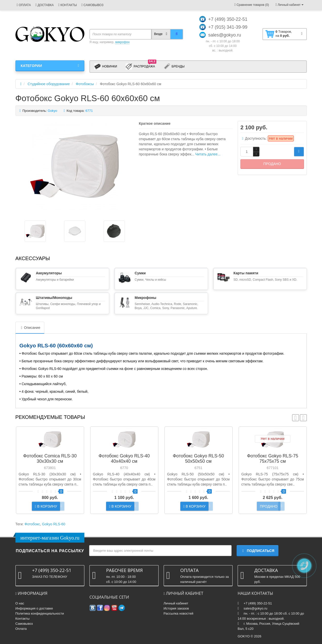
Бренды (174, 67)
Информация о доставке (34, 608)
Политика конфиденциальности (40, 613)
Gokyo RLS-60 (54, 524)
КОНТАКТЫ (68, 5)
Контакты (23, 619)
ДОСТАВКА (45, 5)
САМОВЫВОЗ (92, 5)
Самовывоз (24, 624)
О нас (20, 603)
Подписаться (257, 551)
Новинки (106, 67)
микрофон (122, 42)
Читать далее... (208, 154)
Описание (30, 328)
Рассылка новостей (178, 613)
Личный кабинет (176, 603)
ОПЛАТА (24, 5)
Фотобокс (32, 524)
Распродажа (141, 66)
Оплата (21, 629)
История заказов (176, 608)
